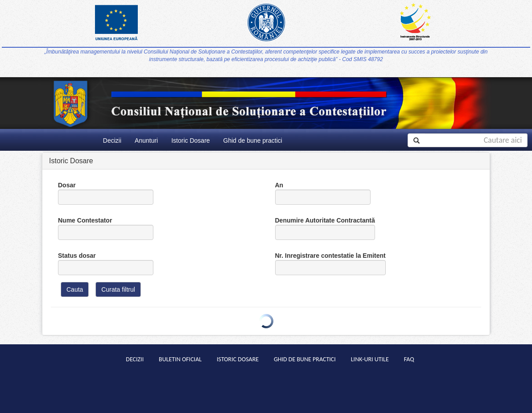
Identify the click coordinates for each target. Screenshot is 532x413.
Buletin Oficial (180, 359)
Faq (409, 359)
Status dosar (106, 264)
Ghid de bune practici (253, 140)
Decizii (112, 140)
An (323, 193)
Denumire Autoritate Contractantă (325, 228)
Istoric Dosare (190, 140)
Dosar (106, 193)
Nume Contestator (106, 228)
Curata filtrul (118, 289)
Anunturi (146, 140)
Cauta (75, 289)
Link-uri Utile (370, 359)
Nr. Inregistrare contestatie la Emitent (330, 264)
